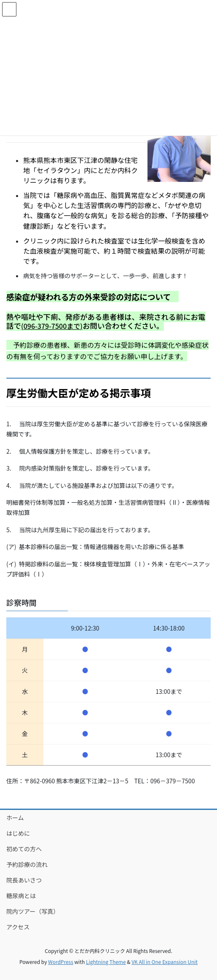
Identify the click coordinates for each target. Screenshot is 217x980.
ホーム (15, 818)
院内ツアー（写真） (33, 911)
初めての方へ (24, 849)
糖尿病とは (21, 896)
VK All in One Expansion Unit (165, 962)
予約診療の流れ (27, 864)
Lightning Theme (106, 962)
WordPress (61, 962)
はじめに (18, 833)
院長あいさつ (24, 880)
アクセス (18, 927)
